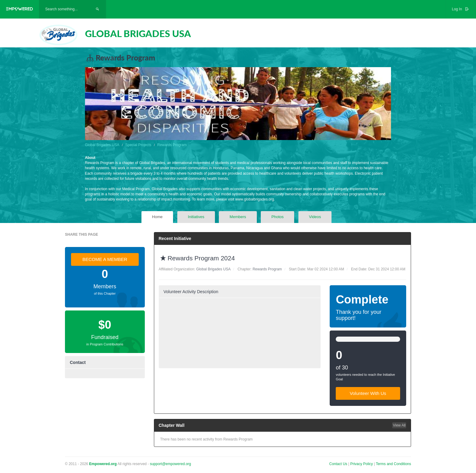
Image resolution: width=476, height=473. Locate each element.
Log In (461, 9)
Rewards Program (172, 145)
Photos (277, 217)
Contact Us (338, 464)
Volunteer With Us (368, 393)
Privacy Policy (362, 464)
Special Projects (138, 145)
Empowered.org (103, 464)
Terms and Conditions (393, 464)
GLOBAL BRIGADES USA (138, 33)
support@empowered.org (171, 464)
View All (399, 425)
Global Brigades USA (102, 145)
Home (157, 217)
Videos (315, 217)
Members (238, 217)
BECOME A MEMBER (105, 259)
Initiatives (196, 217)
